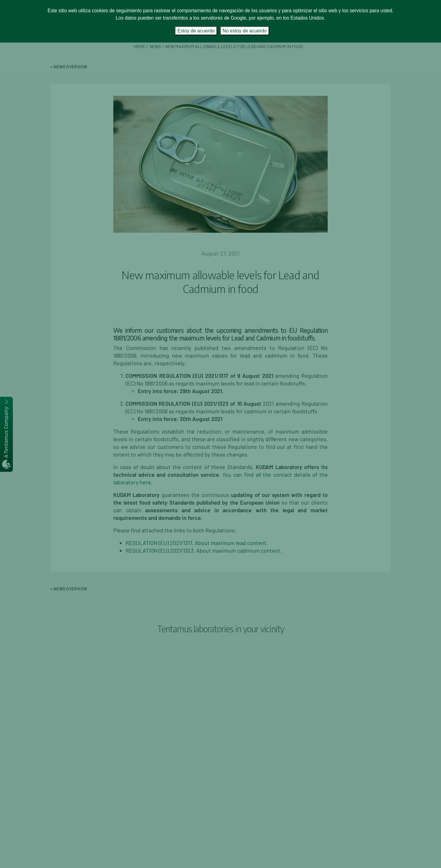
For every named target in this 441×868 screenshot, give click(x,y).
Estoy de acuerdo (196, 31)
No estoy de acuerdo (245, 31)
